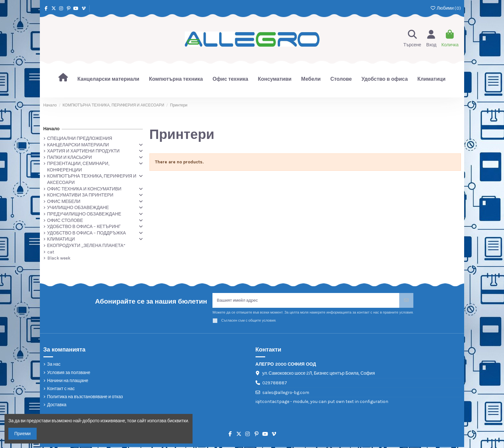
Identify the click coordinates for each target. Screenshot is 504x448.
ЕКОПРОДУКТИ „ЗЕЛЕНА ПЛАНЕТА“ (86, 246)
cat (51, 252)
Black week (59, 258)
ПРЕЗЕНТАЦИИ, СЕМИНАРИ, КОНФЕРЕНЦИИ (78, 167)
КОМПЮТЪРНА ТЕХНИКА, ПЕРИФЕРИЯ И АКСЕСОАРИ (92, 179)
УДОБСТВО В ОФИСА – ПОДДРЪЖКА (87, 233)
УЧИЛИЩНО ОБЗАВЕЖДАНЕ (78, 208)
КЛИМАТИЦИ (61, 239)
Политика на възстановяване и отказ (85, 398)
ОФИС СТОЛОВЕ (65, 220)
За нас (54, 365)
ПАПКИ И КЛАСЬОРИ (70, 157)
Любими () (445, 8)
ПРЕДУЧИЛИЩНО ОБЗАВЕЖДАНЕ (84, 214)
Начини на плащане (68, 382)
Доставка (57, 406)
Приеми (23, 434)
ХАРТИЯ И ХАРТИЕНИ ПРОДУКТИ (84, 151)
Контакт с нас (61, 390)
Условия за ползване (69, 374)
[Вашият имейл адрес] (306, 301)
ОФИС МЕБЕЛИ (64, 201)
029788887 (275, 384)
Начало (52, 129)
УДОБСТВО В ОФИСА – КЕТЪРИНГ (84, 227)
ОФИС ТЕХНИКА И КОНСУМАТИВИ (84, 189)
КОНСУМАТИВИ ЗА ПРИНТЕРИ (80, 195)
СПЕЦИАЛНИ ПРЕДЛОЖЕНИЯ (80, 138)
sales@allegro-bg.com (286, 393)
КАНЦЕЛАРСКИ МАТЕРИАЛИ (78, 145)
